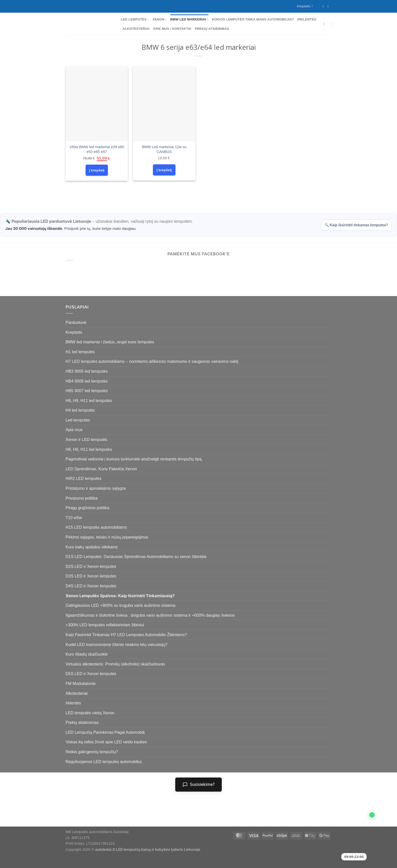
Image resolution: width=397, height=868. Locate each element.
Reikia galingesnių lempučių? (92, 752)
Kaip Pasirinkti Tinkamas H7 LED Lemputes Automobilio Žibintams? (126, 635)
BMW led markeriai (189, 19)
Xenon (160, 19)
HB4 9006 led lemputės (87, 381)
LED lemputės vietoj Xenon (90, 713)
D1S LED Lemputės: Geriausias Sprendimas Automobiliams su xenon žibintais (136, 557)
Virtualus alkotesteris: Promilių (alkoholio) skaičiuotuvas (115, 664)
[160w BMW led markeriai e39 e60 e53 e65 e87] (97, 104)
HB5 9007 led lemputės (87, 391)
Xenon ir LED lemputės (86, 440)
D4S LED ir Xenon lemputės (91, 586)
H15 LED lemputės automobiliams (96, 527)
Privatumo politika (82, 498)
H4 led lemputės (80, 410)
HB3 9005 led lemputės (87, 371)
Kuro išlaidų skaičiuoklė (87, 654)
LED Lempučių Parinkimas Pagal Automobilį (105, 732)
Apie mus (74, 430)
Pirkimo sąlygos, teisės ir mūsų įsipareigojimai (107, 537)
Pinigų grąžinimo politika (87, 508)
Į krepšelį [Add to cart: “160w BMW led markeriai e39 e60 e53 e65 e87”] (97, 170)
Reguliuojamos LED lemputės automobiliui (104, 762)
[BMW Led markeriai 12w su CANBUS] (164, 104)
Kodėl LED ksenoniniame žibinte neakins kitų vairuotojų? (116, 645)
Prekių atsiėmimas (212, 29)
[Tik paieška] (325, 24)
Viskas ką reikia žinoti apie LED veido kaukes (106, 742)
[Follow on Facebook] (324, 6)
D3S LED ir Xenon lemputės (91, 576)
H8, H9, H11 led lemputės (89, 401)
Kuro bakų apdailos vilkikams (92, 547)
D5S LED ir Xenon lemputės (91, 674)
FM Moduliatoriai (81, 684)
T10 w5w (74, 518)
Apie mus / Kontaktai (172, 29)
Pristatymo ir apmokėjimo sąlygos (96, 488)
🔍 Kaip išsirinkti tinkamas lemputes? (356, 225)
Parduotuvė (76, 322)
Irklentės (307, 19)
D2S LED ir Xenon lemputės (91, 566)
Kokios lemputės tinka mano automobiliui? (253, 19)
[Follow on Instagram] (329, 6)
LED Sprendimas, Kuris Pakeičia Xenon (101, 469)
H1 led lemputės (80, 352)
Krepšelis (74, 332)
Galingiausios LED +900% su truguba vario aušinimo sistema (121, 605)
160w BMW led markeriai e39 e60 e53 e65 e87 (97, 149)
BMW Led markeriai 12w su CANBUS (164, 149)
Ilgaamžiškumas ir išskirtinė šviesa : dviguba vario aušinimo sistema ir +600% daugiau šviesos (150, 615)
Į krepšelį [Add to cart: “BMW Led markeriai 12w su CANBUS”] (164, 170)
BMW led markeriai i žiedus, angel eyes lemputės (110, 342)
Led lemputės (135, 19)
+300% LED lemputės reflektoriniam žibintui (105, 625)
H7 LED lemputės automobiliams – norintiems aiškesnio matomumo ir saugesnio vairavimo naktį (152, 361)
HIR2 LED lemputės (83, 478)
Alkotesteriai (136, 29)
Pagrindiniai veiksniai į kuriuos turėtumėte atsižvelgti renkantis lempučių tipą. (134, 459)
